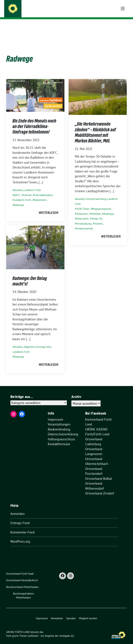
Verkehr (98, 218)
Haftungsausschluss (61, 434)
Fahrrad (27, 190)
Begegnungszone (102, 203)
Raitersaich (82, 213)
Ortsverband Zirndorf (100, 488)
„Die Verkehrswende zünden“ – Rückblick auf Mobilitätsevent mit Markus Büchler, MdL (95, 127)
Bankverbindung (59, 424)
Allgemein (29, 341)
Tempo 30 (97, 213)
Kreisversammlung (96, 194)
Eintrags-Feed (20, 518)
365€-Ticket (83, 203)
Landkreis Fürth (32, 185)
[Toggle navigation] (123, 25)
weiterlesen (48, 207)
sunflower (33, 630)
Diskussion (82, 208)
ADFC (17, 190)
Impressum (55, 414)
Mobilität (96, 208)
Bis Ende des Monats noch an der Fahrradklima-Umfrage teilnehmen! (34, 121)
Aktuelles (18, 185)
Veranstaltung (84, 218)
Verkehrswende (85, 223)
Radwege (19, 200)
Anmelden (17, 508)
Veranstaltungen (59, 419)
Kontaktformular (59, 439)
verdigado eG (66, 630)
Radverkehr (40, 195)
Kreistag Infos (44, 341)
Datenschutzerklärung (63, 429)
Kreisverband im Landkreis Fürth (45, 12)
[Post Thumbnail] (35, 90)
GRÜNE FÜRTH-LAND (35, 7)
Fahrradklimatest (43, 190)
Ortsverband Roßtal (99, 473)
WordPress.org (20, 536)
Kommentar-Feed (22, 527)
